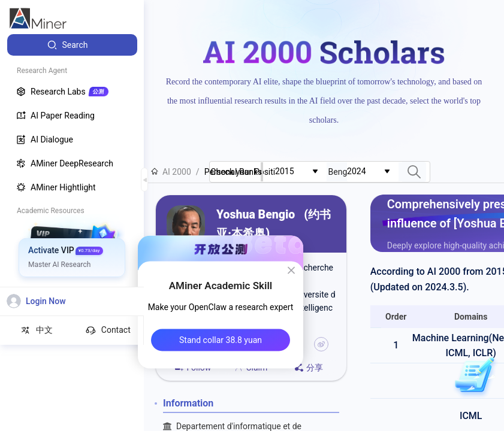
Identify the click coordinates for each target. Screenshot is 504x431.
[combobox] (301, 172)
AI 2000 (171, 172)
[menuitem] (72, 45)
